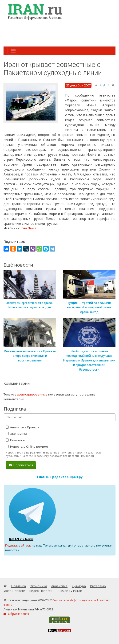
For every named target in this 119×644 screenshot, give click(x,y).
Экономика (16, 434)
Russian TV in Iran (69, 591)
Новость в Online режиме (27, 446)
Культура (79, 586)
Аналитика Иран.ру (22, 427)
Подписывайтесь (18, 545)
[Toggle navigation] (13, 51)
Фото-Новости (14, 591)
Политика (15, 440)
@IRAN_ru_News (21, 539)
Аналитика (59, 586)
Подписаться (21, 465)
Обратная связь (17, 614)
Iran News (28, 228)
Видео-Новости (41, 591)
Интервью (98, 586)
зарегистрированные (31, 394)
